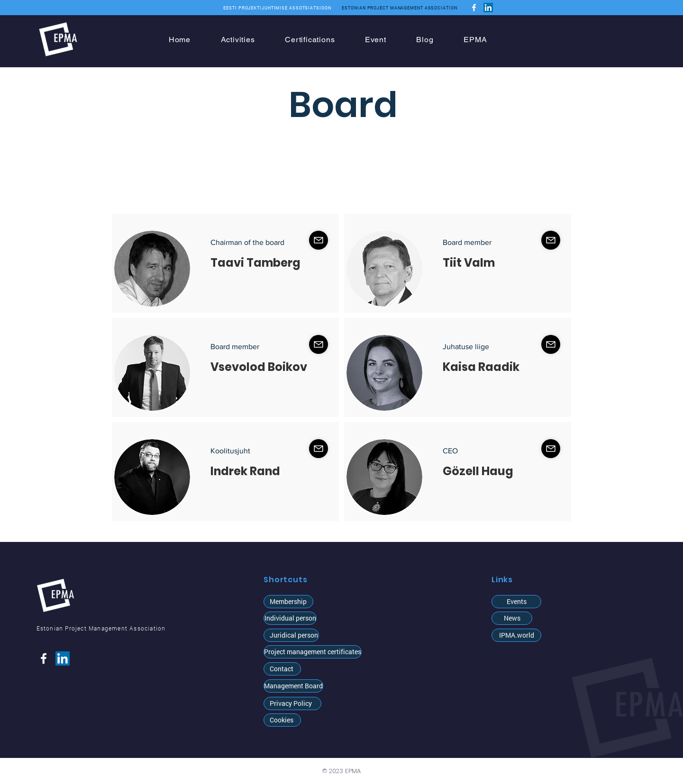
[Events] (516, 602)
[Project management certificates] (313, 652)
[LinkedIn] (488, 8)
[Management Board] (293, 686)
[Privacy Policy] (292, 703)
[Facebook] (474, 8)
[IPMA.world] (516, 635)
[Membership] (288, 602)
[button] (290, 618)
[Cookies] (282, 720)
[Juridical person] (291, 635)
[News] (512, 618)
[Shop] (319, 240)
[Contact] (282, 669)
